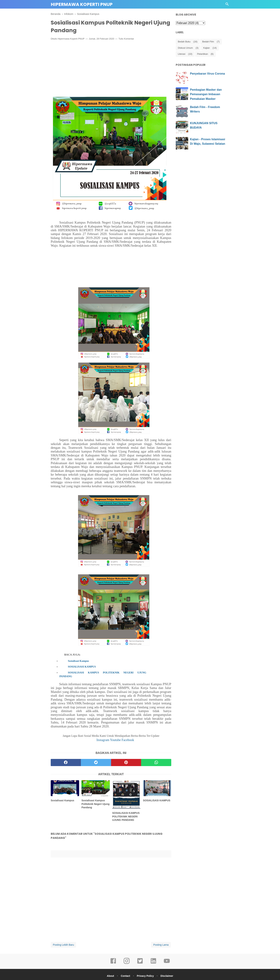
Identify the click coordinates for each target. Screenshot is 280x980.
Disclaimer (167, 976)
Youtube (116, 740)
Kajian (206, 48)
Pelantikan (203, 54)
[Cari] (227, 5)
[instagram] (127, 963)
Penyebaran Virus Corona (207, 74)
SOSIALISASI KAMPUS (82, 667)
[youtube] (167, 963)
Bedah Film (208, 42)
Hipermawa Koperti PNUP (82, 4)
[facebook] (66, 763)
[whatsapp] (156, 763)
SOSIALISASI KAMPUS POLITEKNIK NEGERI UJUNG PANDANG (103, 674)
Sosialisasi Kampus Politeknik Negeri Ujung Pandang (95, 804)
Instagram (103, 740)
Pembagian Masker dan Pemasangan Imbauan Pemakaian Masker (206, 94)
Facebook (128, 740)
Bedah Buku (184, 42)
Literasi (182, 54)
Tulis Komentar (126, 39)
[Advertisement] (111, 69)
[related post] (65, 788)
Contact (125, 976)
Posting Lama (161, 945)
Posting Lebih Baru (63, 945)
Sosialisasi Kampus (78, 661)
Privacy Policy (145, 976)
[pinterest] (126, 763)
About (110, 976)
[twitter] (96, 763)
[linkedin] (153, 963)
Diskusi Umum (185, 48)
